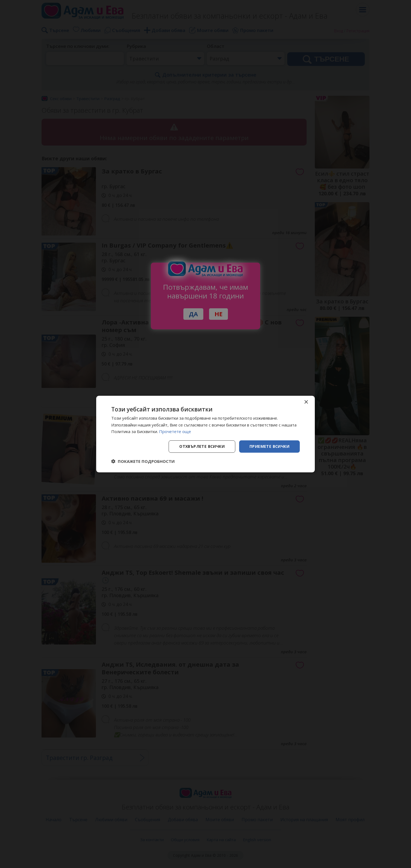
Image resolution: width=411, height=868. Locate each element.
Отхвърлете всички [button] (202, 446)
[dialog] (205, 434)
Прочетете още (175, 431)
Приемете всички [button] (269, 446)
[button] (143, 461)
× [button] (306, 402)
